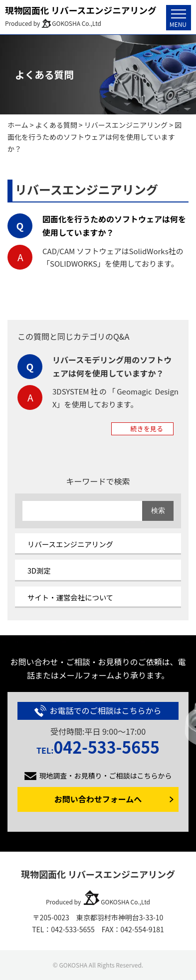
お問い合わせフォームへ (98, 799)
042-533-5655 (98, 747)
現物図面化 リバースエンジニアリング (81, 10)
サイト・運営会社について (70, 597)
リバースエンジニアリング (70, 544)
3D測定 (39, 570)
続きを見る (147, 429)
